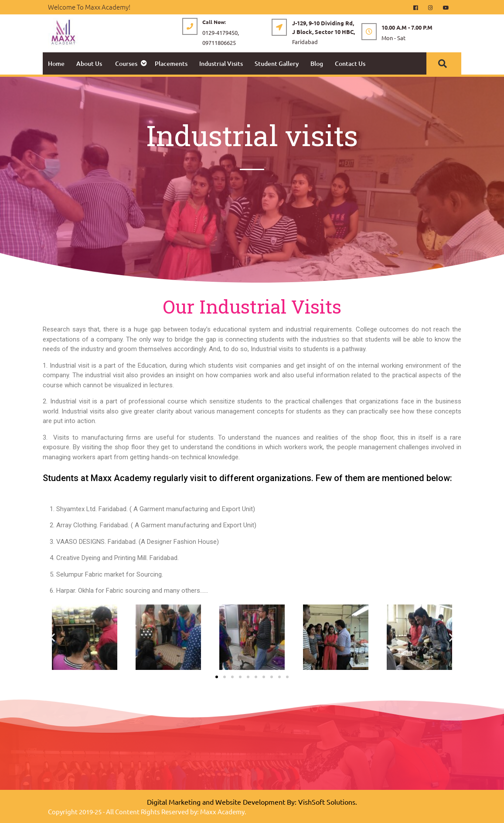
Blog (317, 63)
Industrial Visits (221, 63)
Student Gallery (277, 63)
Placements (171, 63)
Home (56, 63)
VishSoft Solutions (327, 802)
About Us (89, 63)
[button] (53, 637)
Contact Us (350, 63)
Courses (126, 63)
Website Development (250, 802)
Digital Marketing (174, 802)
